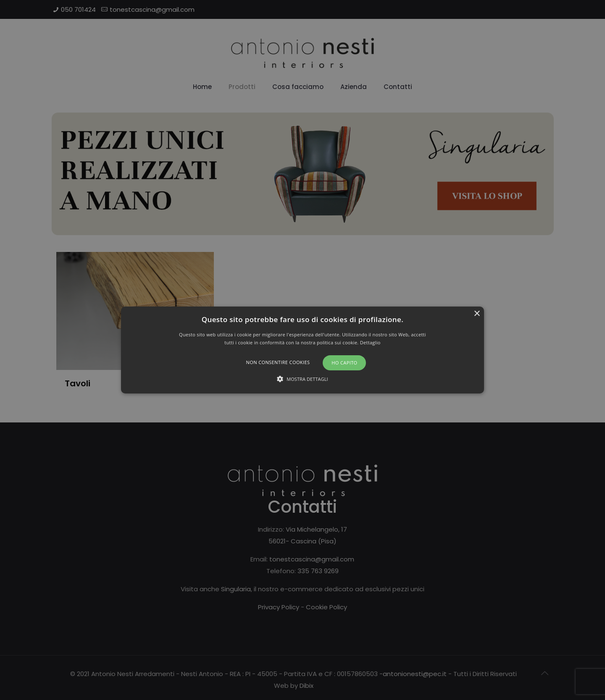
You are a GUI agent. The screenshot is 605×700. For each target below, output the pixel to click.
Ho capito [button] (344, 363)
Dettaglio (370, 342)
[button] (302, 350)
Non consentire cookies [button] (278, 362)
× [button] (477, 314)
